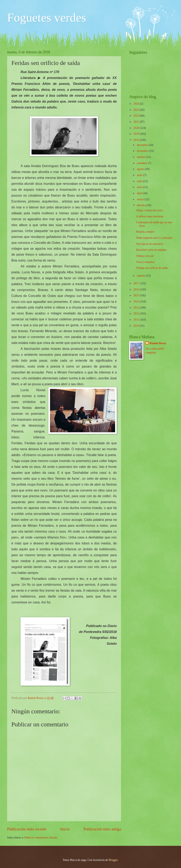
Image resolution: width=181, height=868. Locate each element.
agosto (141, 169)
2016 (137, 290)
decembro (143, 145)
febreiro (142, 205)
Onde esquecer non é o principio (154, 238)
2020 (137, 128)
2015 (137, 295)
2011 (137, 320)
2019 (137, 134)
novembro (143, 151)
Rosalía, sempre (145, 232)
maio (140, 187)
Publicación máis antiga (102, 829)
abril (140, 193)
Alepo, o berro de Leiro (149, 210)
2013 (137, 308)
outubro (142, 157)
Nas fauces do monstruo (150, 244)
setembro (142, 163)
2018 (137, 140)
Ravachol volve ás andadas (151, 250)
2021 (137, 122)
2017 (137, 283)
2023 (137, 110)
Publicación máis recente (27, 829)
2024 (137, 104)
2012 (137, 314)
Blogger (113, 860)
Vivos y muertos (145, 262)
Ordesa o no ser (145, 256)
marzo (141, 199)
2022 (137, 116)
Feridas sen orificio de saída (152, 268)
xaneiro (141, 276)
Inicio (65, 829)
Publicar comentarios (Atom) (41, 838)
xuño (140, 181)
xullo (140, 175)
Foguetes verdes (47, 18)
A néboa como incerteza (150, 216)
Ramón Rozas (158, 343)
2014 (137, 302)
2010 (137, 326)
